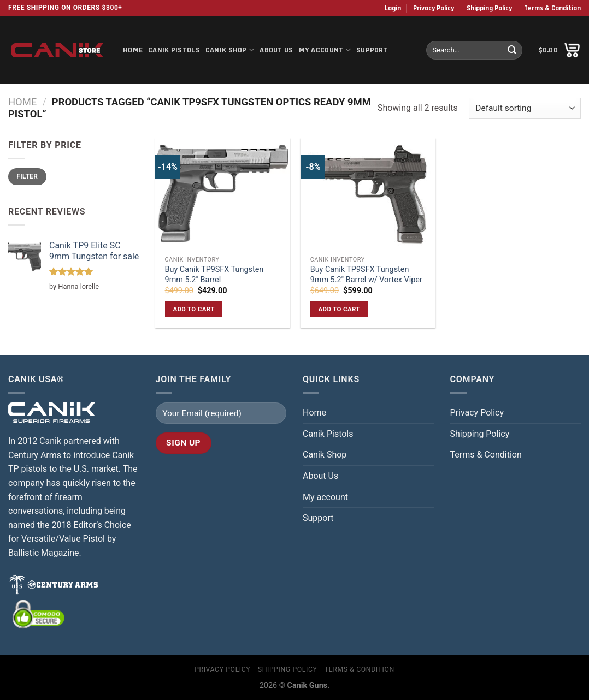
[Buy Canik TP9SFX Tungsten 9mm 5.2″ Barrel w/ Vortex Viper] (368, 194)
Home (133, 50)
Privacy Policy (434, 8)
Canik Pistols (174, 50)
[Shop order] (525, 108)
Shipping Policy (489, 8)
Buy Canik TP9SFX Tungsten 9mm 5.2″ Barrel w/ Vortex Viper (366, 275)
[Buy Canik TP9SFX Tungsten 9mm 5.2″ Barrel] (223, 194)
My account (325, 50)
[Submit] (512, 50)
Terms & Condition (552, 8)
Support (372, 50)
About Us (276, 50)
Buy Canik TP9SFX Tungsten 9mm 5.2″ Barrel (214, 275)
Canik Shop (230, 50)
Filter (27, 176)
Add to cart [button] (193, 309)
